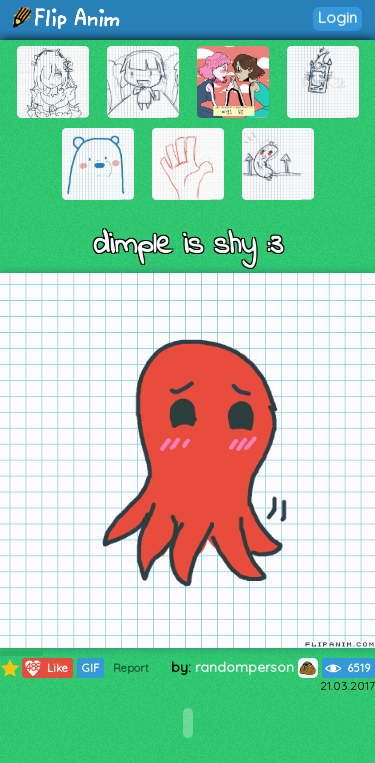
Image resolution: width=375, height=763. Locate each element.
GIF (90, 668)
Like (45, 668)
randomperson (256, 667)
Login (337, 17)
